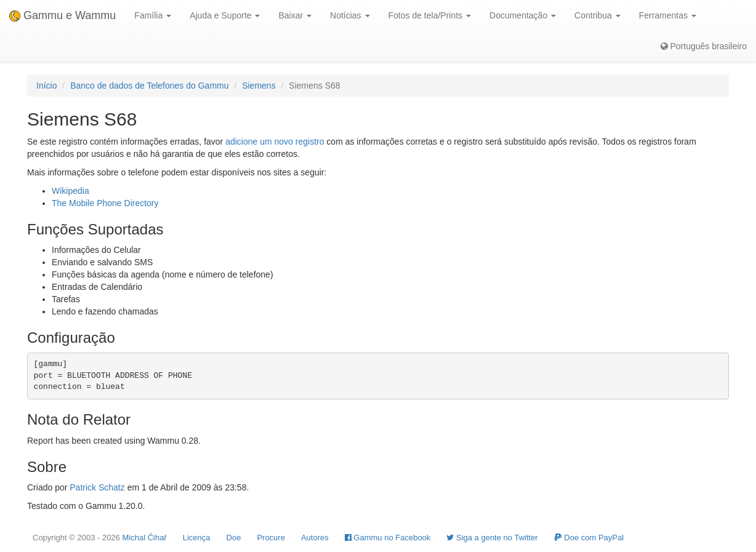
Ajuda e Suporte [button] (225, 15)
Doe (234, 538)
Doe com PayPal (589, 538)
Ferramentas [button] (668, 15)
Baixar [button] (295, 15)
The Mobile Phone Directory (105, 203)
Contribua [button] (597, 15)
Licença (197, 538)
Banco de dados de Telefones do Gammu (149, 86)
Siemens (259, 86)
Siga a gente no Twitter (492, 538)
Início (46, 86)
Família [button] (153, 15)
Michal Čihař (144, 538)
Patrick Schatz (97, 487)
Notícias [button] (350, 15)
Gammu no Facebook (388, 538)
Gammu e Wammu (62, 15)
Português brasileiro (704, 46)
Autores (315, 538)
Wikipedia (70, 191)
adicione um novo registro (275, 142)
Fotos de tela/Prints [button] (430, 15)
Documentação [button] (523, 15)
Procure (271, 538)
